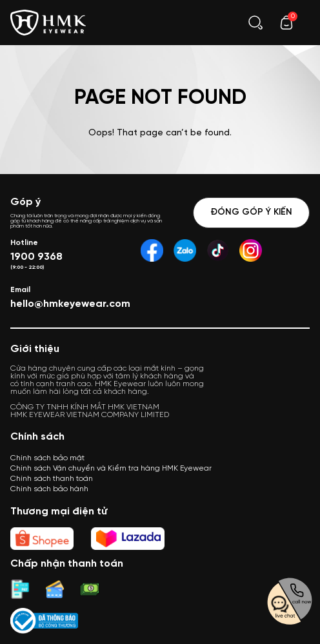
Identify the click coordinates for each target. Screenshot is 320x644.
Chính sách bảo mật (47, 458)
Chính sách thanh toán (52, 479)
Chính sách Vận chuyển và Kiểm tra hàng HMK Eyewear (111, 468)
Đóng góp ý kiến (251, 212)
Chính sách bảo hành (49, 489)
